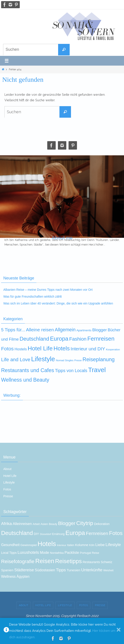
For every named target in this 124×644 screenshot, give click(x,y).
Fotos (7, 489)
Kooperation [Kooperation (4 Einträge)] (113, 349)
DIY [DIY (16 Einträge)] (36, 534)
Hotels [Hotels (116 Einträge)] (62, 348)
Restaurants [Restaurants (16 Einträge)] (91, 562)
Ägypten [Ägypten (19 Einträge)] (23, 577)
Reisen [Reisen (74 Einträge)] (45, 561)
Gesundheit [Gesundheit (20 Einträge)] (10, 545)
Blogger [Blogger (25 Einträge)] (100, 330)
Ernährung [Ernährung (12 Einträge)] (58, 534)
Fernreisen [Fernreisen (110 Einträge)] (101, 339)
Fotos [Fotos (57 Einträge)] (7, 349)
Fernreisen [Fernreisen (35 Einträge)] (97, 533)
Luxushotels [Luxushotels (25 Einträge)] (28, 552)
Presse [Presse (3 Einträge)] (78, 360)
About (7, 469)
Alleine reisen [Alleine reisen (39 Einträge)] (40, 330)
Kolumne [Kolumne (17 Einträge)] (82, 545)
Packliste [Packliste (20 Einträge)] (72, 552)
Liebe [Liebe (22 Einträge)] (100, 545)
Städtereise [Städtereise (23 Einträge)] (24, 570)
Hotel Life (10, 476)
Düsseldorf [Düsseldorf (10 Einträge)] (46, 534)
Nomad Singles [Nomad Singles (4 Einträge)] (65, 360)
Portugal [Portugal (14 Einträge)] (85, 553)
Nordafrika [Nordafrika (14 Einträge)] (57, 553)
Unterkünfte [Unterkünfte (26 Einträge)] (92, 570)
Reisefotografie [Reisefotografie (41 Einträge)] (18, 561)
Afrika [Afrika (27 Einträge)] (6, 524)
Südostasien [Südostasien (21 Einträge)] (45, 570)
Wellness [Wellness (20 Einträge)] (8, 576)
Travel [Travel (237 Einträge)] (97, 370)
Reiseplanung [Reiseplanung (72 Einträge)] (99, 359)
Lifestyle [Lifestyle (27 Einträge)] (113, 545)
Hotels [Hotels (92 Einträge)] (47, 544)
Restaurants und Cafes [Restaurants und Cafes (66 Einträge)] (28, 370)
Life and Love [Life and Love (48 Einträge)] (16, 360)
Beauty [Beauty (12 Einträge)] (53, 524)
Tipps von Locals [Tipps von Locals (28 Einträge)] (71, 371)
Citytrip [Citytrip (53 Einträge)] (85, 523)
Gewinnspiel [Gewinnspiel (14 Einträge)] (29, 545)
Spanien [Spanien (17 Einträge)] (7, 570)
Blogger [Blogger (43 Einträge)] (67, 523)
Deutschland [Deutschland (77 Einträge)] (34, 339)
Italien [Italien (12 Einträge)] (71, 545)
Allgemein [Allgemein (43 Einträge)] (65, 330)
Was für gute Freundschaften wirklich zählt (32, 297)
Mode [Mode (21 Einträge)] (44, 553)
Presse (8, 496)
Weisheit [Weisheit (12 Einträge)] (108, 570)
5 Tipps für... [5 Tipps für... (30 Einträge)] (13, 330)
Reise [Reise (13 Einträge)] (95, 553)
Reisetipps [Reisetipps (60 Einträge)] (68, 561)
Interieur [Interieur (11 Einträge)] (61, 545)
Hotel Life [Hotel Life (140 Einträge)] (40, 348)
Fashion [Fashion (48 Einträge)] (78, 339)
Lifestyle (9, 482)
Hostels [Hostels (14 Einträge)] (21, 349)
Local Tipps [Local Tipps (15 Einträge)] (9, 553)
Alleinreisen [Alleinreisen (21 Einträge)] (22, 524)
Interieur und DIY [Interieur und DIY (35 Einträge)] (88, 349)
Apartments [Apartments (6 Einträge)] (84, 330)
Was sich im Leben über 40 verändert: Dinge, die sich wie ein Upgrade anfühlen (58, 303)
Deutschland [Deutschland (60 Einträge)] (17, 533)
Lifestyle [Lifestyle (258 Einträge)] (43, 359)
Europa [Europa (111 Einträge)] (59, 339)
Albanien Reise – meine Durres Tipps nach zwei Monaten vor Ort (48, 290)
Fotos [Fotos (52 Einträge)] (116, 533)
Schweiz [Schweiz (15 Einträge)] (106, 562)
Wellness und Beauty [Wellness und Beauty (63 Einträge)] (25, 380)
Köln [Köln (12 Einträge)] (92, 545)
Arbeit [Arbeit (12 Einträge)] (36, 524)
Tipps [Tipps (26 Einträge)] (61, 570)
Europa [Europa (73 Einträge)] (75, 533)
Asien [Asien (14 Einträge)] (44, 524)
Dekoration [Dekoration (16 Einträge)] (102, 524)
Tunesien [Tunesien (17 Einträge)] (74, 570)
